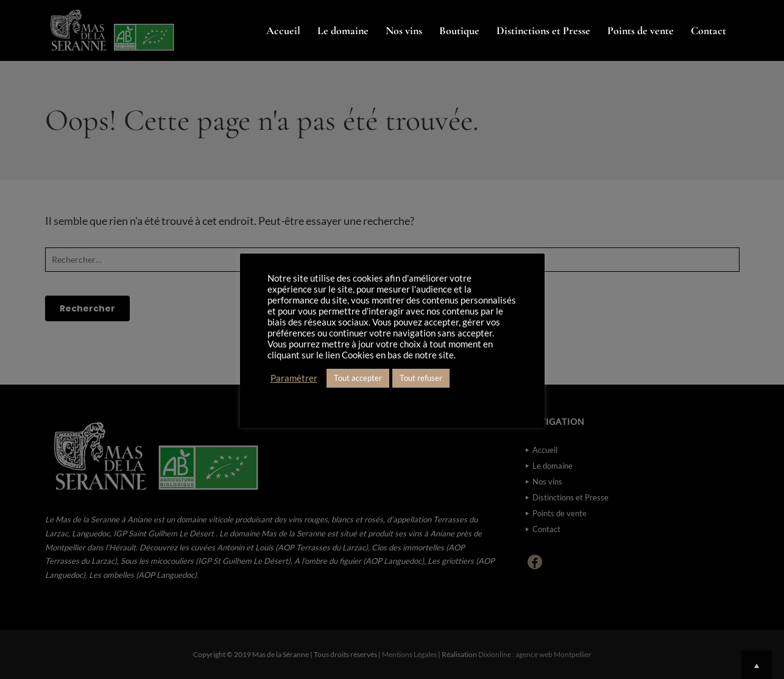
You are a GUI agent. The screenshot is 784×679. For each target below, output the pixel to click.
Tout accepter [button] (358, 378)
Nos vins (404, 30)
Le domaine (343, 30)
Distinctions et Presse (543, 30)
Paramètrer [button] (294, 378)
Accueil (283, 30)
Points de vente (641, 30)
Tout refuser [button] (421, 378)
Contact (708, 30)
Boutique (459, 30)
